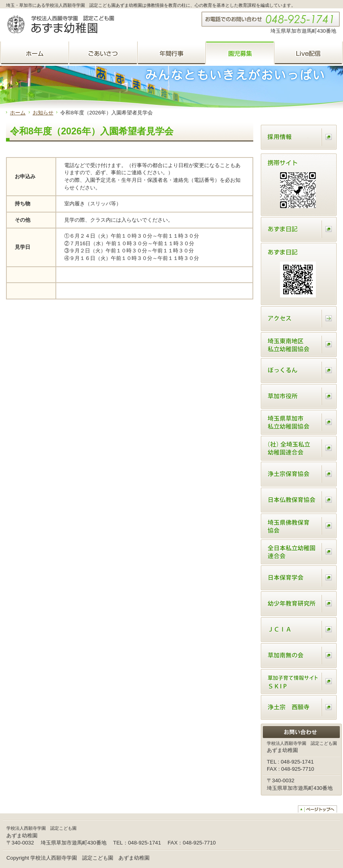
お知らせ (43, 113)
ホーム (18, 113)
